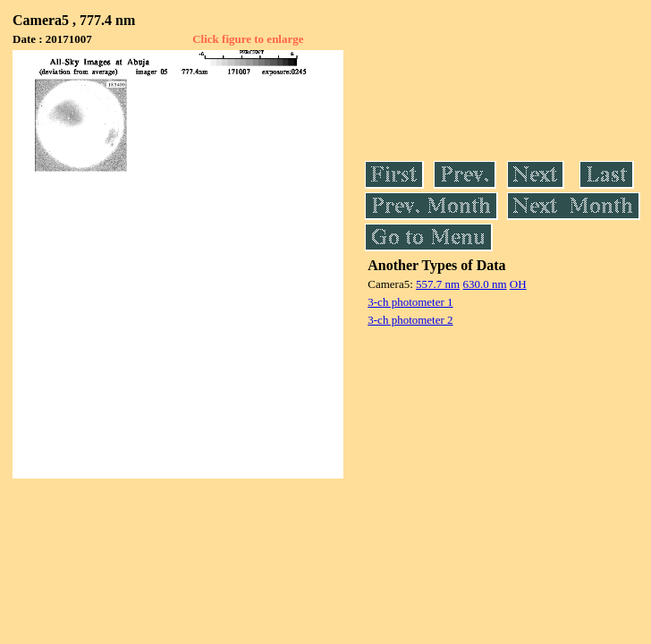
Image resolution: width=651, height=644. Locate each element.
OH (518, 284)
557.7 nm (438, 284)
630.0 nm (484, 284)
